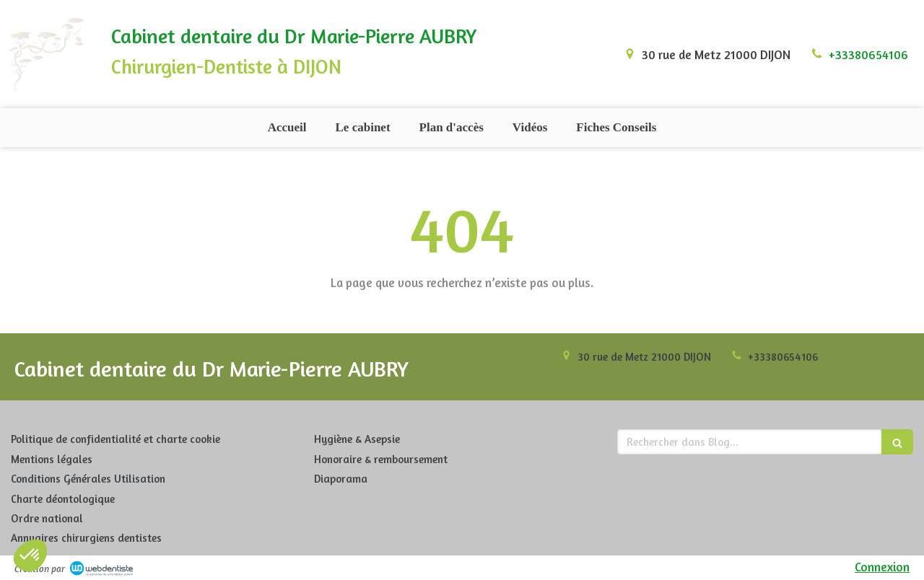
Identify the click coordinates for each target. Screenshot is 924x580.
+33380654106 (868, 54)
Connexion (882, 567)
